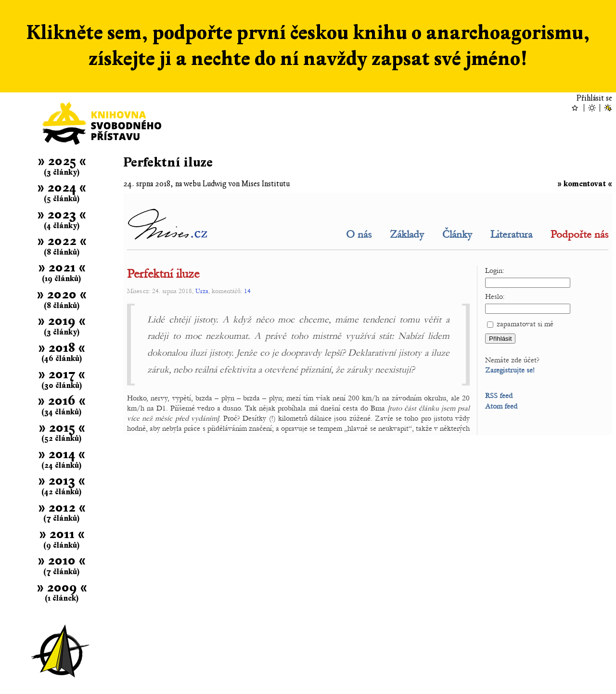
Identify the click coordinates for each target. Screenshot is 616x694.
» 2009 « (62, 587)
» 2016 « (62, 401)
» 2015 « (62, 428)
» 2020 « (62, 294)
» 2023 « (62, 214)
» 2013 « (62, 481)
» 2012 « (62, 508)
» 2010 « (62, 560)
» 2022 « (62, 241)
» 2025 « (62, 161)
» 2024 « (62, 187)
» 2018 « (62, 348)
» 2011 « (62, 534)
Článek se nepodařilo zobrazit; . (368, 314)
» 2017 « (62, 374)
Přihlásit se (594, 98)
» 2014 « (62, 454)
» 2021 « (62, 267)
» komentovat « (585, 184)
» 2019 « (62, 321)
